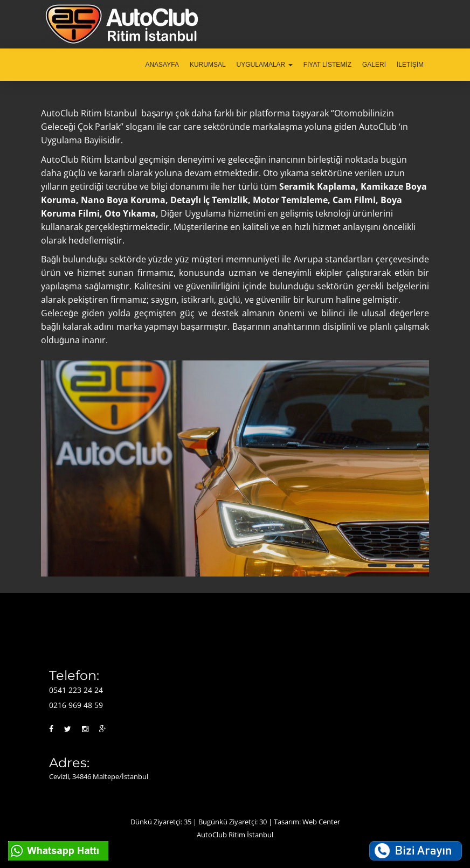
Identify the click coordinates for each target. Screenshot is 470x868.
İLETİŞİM (410, 65)
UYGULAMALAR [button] (265, 65)
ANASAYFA (162, 65)
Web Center (321, 822)
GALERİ (374, 65)
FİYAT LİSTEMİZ (327, 65)
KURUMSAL (208, 65)
